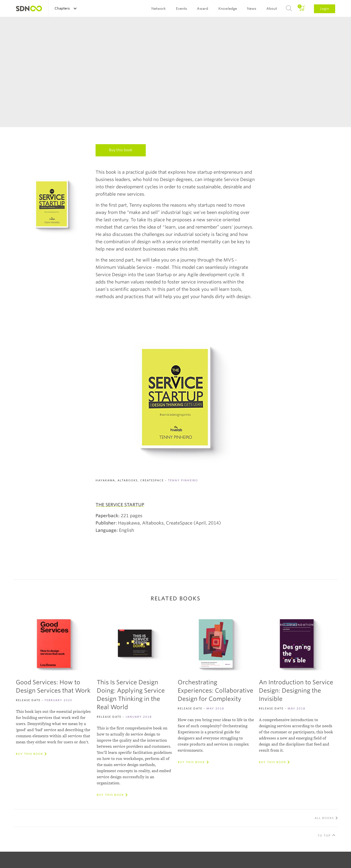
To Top (324, 836)
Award (203, 9)
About (272, 9)
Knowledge (228, 9)
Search (289, 9)
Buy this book (121, 150)
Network (159, 9)
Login (325, 9)
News (252, 9)
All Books (324, 818)
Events (181, 9)
